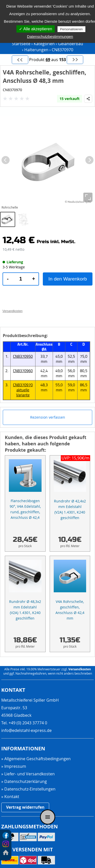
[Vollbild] (88, 197)
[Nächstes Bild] (89, 160)
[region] (48, 172)
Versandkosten (80, 669)
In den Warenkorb (68, 279)
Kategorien (44, 44)
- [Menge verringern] (8, 279)
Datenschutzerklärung (26, 781)
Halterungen (36, 50)
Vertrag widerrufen (25, 807)
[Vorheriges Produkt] (20, 60)
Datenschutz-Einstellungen (30, 789)
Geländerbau (71, 44)
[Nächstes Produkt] (75, 60)
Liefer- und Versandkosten (30, 774)
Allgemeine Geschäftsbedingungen (37, 759)
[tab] (8, 219)
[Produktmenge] (21, 279)
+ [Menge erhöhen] (34, 279)
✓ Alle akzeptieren (35, 29)
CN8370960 (23, 371)
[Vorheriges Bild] (6, 160)
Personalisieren (71, 29)
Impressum (15, 766)
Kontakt (12, 797)
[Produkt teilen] (88, 99)
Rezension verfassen (48, 417)
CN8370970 (62, 50)
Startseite (21, 44)
